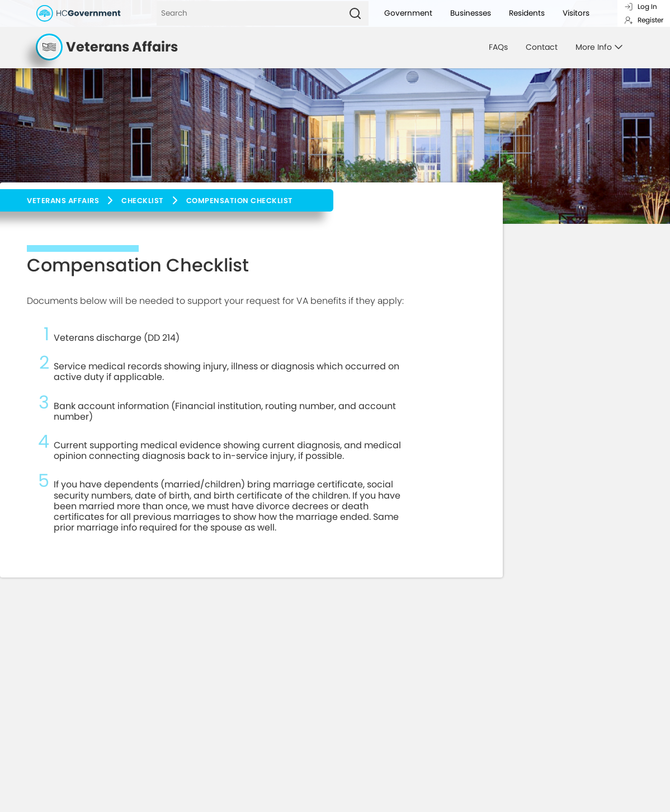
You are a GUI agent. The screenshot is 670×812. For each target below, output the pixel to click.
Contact (542, 47)
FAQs (498, 47)
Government (408, 13)
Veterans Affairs (63, 201)
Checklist (143, 201)
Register (644, 20)
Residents (527, 13)
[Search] (249, 13)
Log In (641, 6)
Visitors (576, 13)
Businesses (471, 13)
